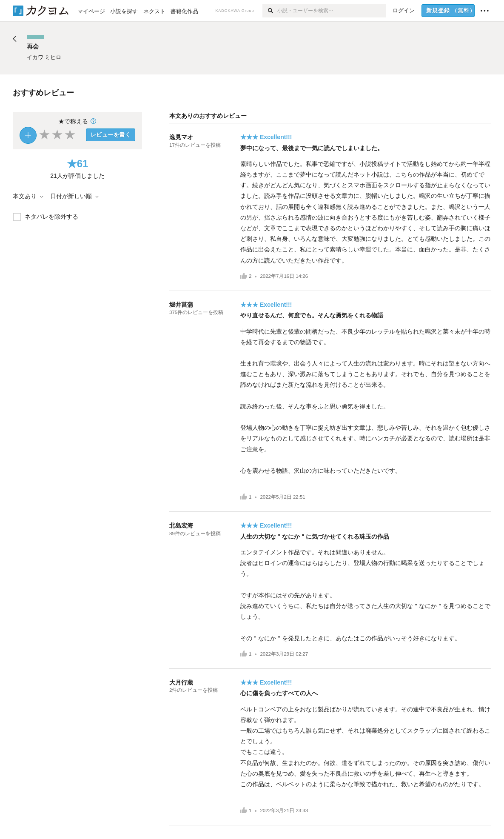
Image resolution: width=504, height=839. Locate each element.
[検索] (270, 11)
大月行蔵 (181, 682)
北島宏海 (181, 525)
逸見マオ (181, 137)
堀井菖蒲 (181, 305)
